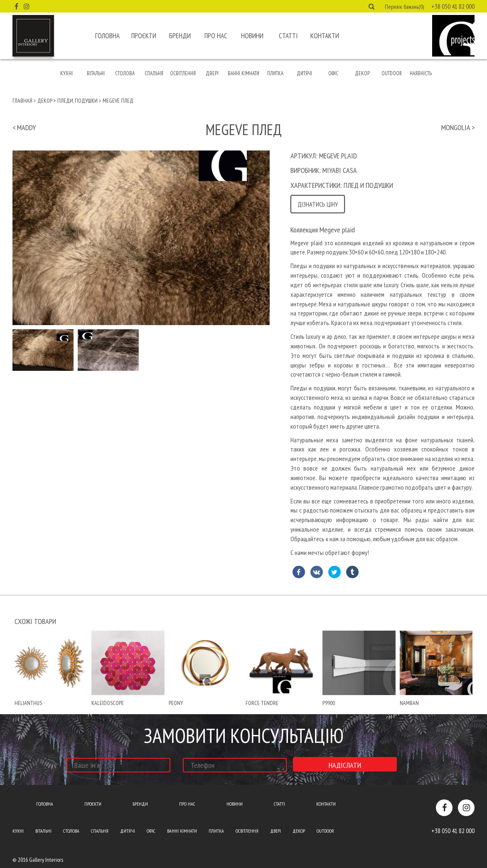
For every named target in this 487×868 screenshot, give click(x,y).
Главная (22, 101)
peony (176, 703)
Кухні (66, 73)
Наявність (421, 73)
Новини (252, 36)
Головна (107, 36)
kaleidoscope (108, 703)
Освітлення (183, 73)
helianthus (28, 703)
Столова (125, 73)
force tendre (262, 703)
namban (409, 703)
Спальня (154, 73)
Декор (362, 73)
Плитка (275, 73)
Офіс (333, 73)
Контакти (325, 36)
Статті (288, 36)
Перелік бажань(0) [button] (404, 7)
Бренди (180, 36)
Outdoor (392, 73)
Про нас (216, 36)
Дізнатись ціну (318, 204)
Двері (212, 73)
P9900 (329, 703)
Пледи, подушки (77, 101)
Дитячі (304, 73)
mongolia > (458, 127)
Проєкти (144, 36)
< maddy (24, 127)
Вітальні (96, 73)
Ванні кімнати (243, 73)
